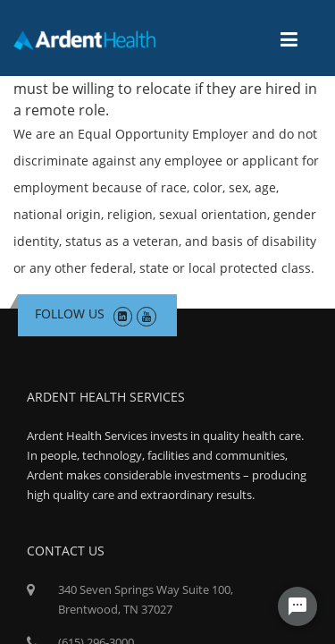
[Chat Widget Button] (297, 606)
